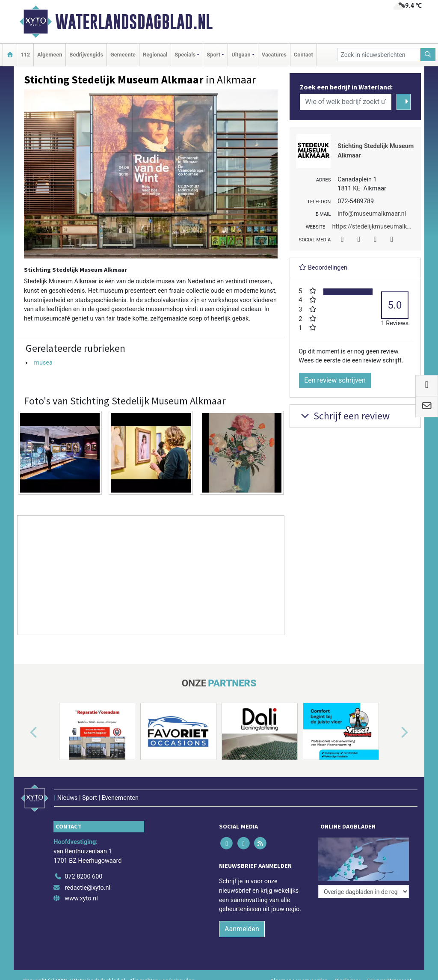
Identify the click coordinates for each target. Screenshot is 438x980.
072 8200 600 (83, 877)
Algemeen (50, 55)
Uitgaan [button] (241, 55)
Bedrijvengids (86, 55)
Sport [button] (213, 55)
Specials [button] (185, 55)
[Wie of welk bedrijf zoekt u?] (346, 102)
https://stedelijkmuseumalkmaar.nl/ (381, 227)
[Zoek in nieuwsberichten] (379, 55)
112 (25, 55)
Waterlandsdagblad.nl (134, 22)
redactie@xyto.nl (87, 888)
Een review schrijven (335, 380)
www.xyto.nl (81, 898)
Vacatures (274, 55)
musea (43, 363)
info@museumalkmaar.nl (372, 214)
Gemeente (123, 55)
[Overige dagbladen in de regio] (364, 892)
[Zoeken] (428, 55)
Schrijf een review (344, 416)
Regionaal (155, 55)
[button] (24, 733)
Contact (303, 55)
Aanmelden (242, 929)
